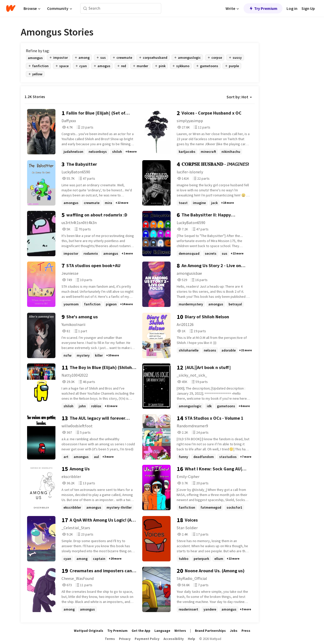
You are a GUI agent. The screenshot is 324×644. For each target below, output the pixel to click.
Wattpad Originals (89, 631)
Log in (292, 8)
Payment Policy (147, 639)
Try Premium (263, 8)
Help (191, 639)
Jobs (234, 631)
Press (246, 631)
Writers (180, 631)
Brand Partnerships (210, 631)
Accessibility (174, 639)
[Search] (85, 8)
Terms (110, 639)
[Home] (11, 8)
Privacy (125, 639)
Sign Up (308, 8)
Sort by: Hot (239, 97)
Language (162, 631)
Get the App (141, 631)
